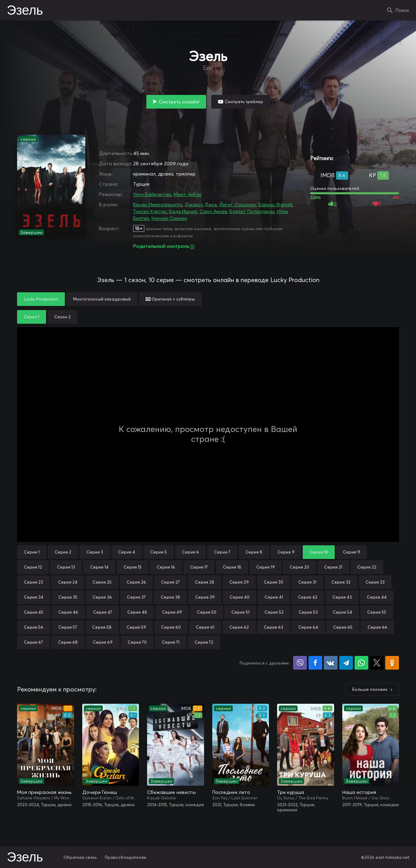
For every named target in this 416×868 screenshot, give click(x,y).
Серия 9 (286, 552)
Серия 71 (171, 642)
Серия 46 (68, 612)
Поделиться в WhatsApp (361, 663)
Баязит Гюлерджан (252, 211)
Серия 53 (308, 612)
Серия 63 (274, 627)
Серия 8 (254, 552)
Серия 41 (274, 597)
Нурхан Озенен (169, 218)
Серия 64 (308, 627)
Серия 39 (205, 597)
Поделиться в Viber (300, 663)
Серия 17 (199, 567)
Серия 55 (377, 612)
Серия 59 (136, 627)
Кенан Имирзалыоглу (158, 205)
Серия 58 (102, 627)
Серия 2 (63, 552)
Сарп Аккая (213, 211)
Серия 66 (377, 627)
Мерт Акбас (188, 194)
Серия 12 (33, 567)
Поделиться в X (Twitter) (377, 663)
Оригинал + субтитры (170, 299)
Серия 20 (299, 567)
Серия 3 (95, 552)
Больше (370, 689)
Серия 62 (239, 627)
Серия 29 (239, 582)
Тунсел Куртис (150, 211)
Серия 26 (136, 582)
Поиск (402, 10)
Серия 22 (367, 567)
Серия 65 (343, 627)
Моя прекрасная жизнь (44, 792)
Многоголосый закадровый (102, 299)
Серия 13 (66, 567)
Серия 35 (68, 597)
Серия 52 (274, 612)
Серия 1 (32, 552)
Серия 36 (102, 597)
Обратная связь (80, 857)
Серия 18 (232, 567)
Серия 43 (342, 597)
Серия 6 (190, 552)
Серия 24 (68, 582)
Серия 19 (266, 567)
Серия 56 (34, 627)
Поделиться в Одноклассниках (392, 663)
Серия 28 (205, 582)
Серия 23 (33, 582)
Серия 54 (342, 612)
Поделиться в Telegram (346, 663)
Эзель (25, 11)
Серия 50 (207, 612)
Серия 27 (170, 582)
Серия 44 (377, 597)
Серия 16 (166, 567)
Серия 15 (133, 567)
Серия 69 (103, 642)
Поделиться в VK (331, 663)
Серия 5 (159, 552)
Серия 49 (172, 612)
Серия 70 (137, 642)
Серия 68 (68, 642)
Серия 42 (308, 597)
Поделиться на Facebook (315, 663)
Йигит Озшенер (238, 205)
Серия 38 (170, 597)
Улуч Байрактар (152, 194)
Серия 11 (352, 552)
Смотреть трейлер (244, 102)
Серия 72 (204, 642)
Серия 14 (99, 567)
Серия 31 (307, 582)
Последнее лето (231, 792)
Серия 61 (205, 627)
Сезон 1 (32, 317)
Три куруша (291, 792)
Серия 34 (34, 597)
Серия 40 (240, 597)
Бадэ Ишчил (183, 211)
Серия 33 (375, 582)
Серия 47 (103, 612)
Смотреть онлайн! (179, 102)
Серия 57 (68, 627)
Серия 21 (333, 567)
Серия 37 (136, 597)
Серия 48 (137, 612)
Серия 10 (319, 552)
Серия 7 (222, 552)
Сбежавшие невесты (171, 792)
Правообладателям (126, 857)
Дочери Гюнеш (100, 792)
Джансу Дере (201, 205)
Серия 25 (102, 582)
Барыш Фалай (275, 205)
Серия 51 (240, 612)
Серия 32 (341, 582)
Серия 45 (34, 612)
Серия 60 (171, 627)
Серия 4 (127, 552)
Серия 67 (33, 642)
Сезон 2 (62, 317)
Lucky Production (41, 299)
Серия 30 (274, 582)
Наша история (359, 792)
